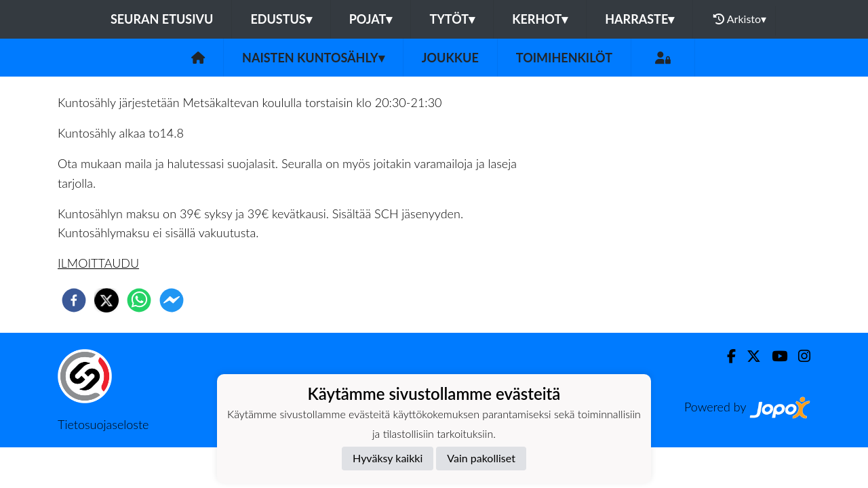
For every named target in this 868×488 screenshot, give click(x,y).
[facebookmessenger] (172, 300)
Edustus (281, 19)
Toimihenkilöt (564, 58)
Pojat (371, 19)
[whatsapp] (139, 300)
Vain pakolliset (481, 458)
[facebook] (74, 300)
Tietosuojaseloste (103, 424)
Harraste (639, 19)
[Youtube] (774, 356)
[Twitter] (748, 356)
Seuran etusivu (162, 19)
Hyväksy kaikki (388, 458)
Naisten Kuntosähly (313, 58)
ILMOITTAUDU (98, 263)
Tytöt (452, 19)
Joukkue (450, 58)
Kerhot (540, 19)
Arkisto (740, 19)
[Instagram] (799, 356)
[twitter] (106, 300)
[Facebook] (726, 356)
